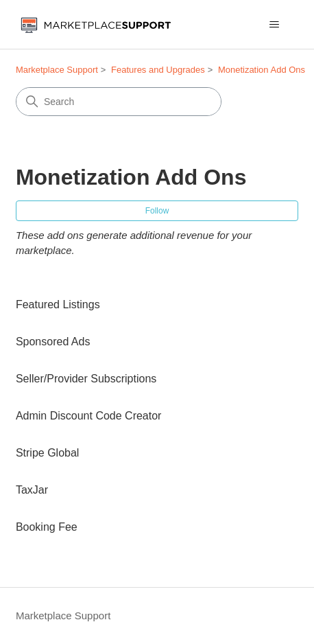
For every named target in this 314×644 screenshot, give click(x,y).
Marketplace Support (57, 70)
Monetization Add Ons (262, 70)
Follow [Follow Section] (157, 211)
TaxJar (32, 490)
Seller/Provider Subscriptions (86, 379)
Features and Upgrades (158, 70)
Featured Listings (58, 304)
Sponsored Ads (53, 342)
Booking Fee (47, 527)
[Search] (119, 102)
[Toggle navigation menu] (274, 25)
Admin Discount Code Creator (89, 416)
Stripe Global (48, 453)
